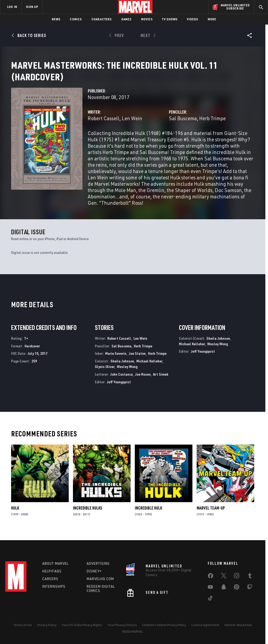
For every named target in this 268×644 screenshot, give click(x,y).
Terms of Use (23, 625)
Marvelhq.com (100, 579)
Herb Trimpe (212, 125)
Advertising (98, 563)
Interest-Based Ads (238, 625)
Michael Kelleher (149, 367)
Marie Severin (116, 360)
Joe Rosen (143, 381)
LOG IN (12, 7)
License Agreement (205, 625)
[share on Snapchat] (224, 588)
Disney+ (94, 571)
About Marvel (56, 563)
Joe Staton (137, 360)
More (212, 19)
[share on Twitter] (224, 577)
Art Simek (161, 381)
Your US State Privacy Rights (82, 625)
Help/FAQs (52, 571)
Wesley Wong (127, 373)
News (56, 19)
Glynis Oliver (105, 373)
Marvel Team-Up (211, 514)
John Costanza (121, 381)
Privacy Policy (47, 625)
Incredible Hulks (87, 514)
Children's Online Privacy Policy (164, 625)
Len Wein (132, 125)
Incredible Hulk (148, 514)
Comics (76, 19)
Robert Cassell (104, 125)
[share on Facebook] (211, 577)
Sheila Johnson (122, 367)
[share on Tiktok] (210, 599)
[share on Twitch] (250, 588)
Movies (147, 19)
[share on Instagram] (237, 577)
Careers (50, 579)
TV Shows (170, 19)
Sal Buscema (183, 125)
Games (126, 19)
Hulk (15, 514)
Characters (102, 19)
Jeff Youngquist (119, 388)
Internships (54, 586)
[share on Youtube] (210, 588)
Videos (192, 19)
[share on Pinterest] (237, 588)
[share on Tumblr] (250, 577)
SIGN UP (32, 7)
